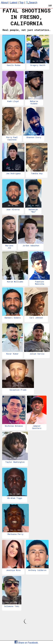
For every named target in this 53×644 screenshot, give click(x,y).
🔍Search (32, 2)
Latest (14, 2)
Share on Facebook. (26, 643)
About (4, 2)
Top (21, 2)
